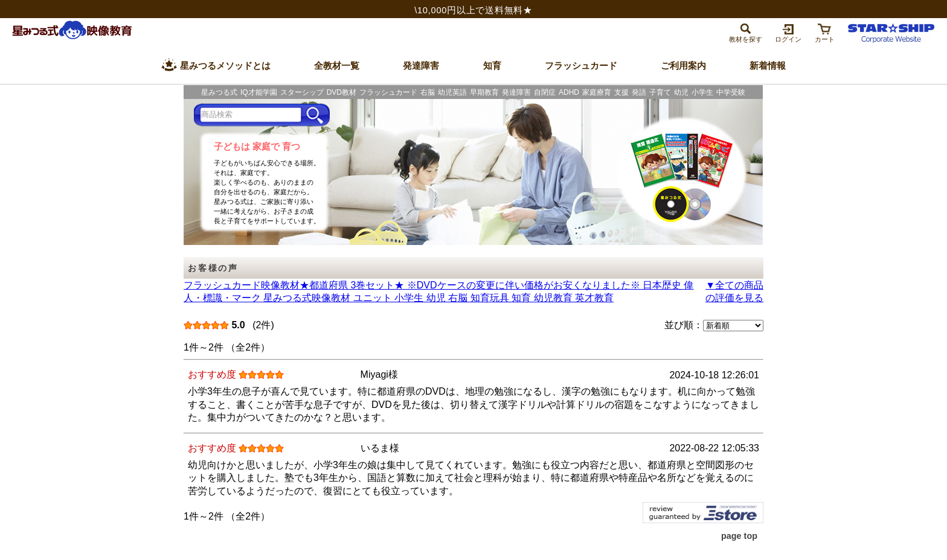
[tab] (746, 32)
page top (739, 536)
